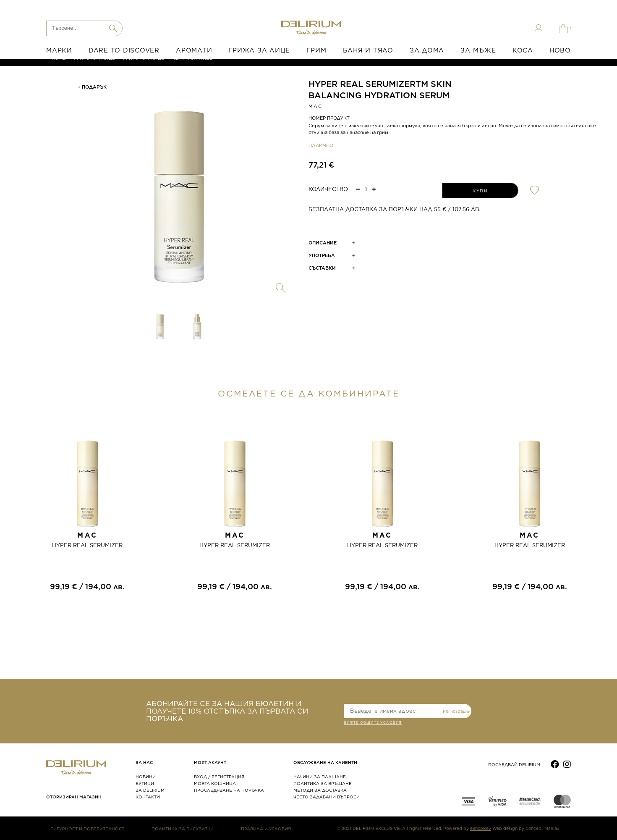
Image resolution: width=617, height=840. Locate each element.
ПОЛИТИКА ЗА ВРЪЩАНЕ (323, 783)
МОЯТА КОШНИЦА (215, 783)
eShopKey (481, 828)
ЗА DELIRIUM (150, 790)
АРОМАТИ (194, 50)
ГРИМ (316, 50)
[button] (374, 189)
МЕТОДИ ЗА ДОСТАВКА (320, 790)
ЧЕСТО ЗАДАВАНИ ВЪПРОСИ (327, 797)
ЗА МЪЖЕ (478, 50)
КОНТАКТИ (148, 797)
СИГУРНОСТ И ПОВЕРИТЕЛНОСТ (87, 829)
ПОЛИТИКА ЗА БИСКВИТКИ (183, 829)
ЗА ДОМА (427, 50)
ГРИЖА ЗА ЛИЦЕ (259, 50)
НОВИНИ (146, 777)
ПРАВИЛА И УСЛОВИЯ (266, 829)
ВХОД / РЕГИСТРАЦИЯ (219, 777)
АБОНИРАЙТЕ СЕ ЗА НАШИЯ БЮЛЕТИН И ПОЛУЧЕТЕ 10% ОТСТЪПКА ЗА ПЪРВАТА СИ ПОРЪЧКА (227, 711)
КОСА (523, 50)
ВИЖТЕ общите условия (373, 723)
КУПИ (480, 191)
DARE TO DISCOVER (124, 50)
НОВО (560, 50)
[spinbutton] (366, 189)
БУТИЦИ (145, 783)
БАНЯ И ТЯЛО (368, 50)
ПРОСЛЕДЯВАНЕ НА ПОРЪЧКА (229, 790)
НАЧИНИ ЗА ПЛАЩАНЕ (320, 777)
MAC (316, 106)
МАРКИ (59, 50)
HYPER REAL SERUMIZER (87, 545)
